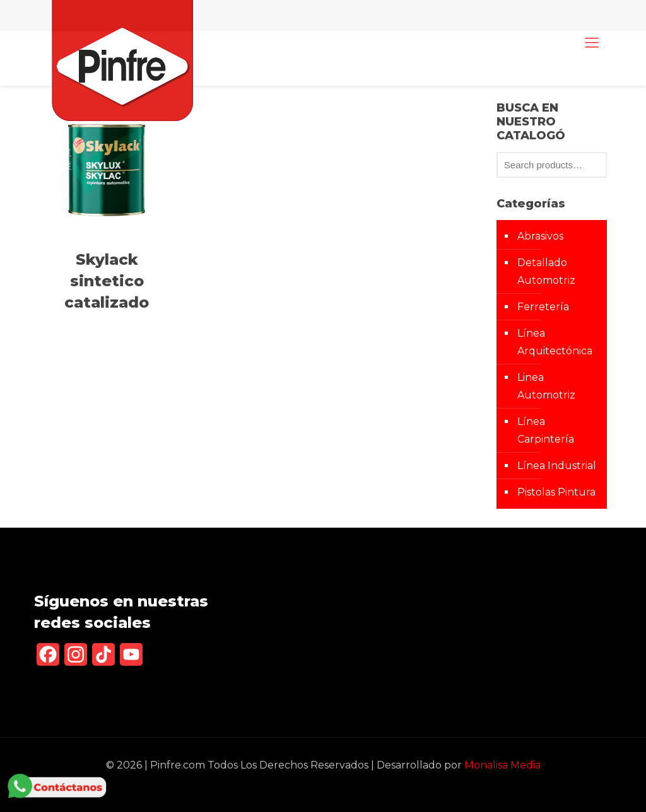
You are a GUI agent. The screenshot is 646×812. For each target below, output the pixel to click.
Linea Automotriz (546, 386)
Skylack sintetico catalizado (107, 281)
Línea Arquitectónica (555, 342)
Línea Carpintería (546, 430)
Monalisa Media (502, 765)
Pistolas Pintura (556, 492)
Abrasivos (540, 236)
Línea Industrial (557, 466)
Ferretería (543, 307)
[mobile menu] (592, 43)
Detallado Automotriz (546, 271)
